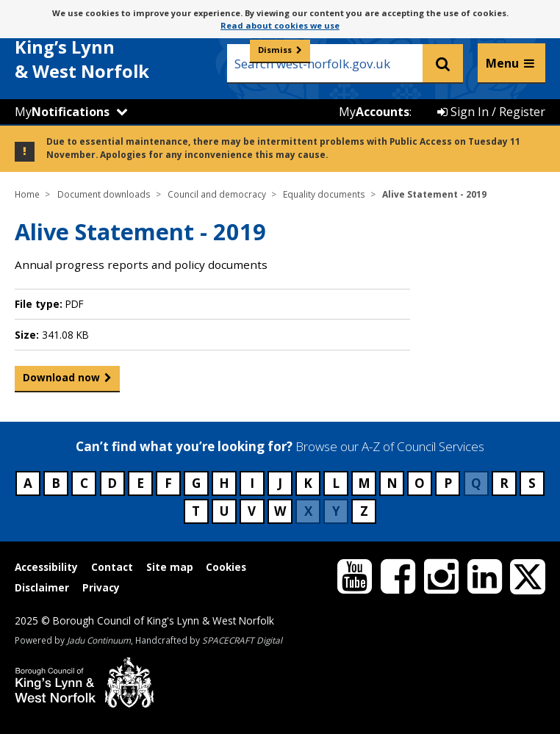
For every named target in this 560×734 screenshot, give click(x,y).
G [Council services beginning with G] (196, 483)
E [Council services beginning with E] (140, 483)
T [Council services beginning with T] (196, 511)
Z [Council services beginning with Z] (364, 511)
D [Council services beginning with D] (112, 483)
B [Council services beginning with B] (56, 483)
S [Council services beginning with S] (532, 483)
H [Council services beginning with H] (224, 483)
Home (27, 194)
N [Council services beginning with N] (392, 483)
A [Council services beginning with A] (28, 483)
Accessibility (46, 567)
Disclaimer (42, 587)
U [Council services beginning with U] (224, 511)
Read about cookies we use (280, 25)
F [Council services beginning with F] (168, 483)
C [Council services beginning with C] (84, 483)
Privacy (101, 587)
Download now (61, 381)
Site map (170, 567)
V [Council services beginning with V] (252, 511)
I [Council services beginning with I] (252, 483)
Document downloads (104, 194)
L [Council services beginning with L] (336, 483)
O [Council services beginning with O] (420, 483)
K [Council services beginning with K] (308, 483)
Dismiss (275, 50)
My (62, 112)
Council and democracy (217, 194)
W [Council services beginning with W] (280, 511)
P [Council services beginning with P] (448, 483)
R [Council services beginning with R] (504, 483)
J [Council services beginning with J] (280, 483)
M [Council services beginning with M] (364, 483)
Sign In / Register (491, 112)
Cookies (226, 567)
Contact (112, 567)
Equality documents (324, 194)
